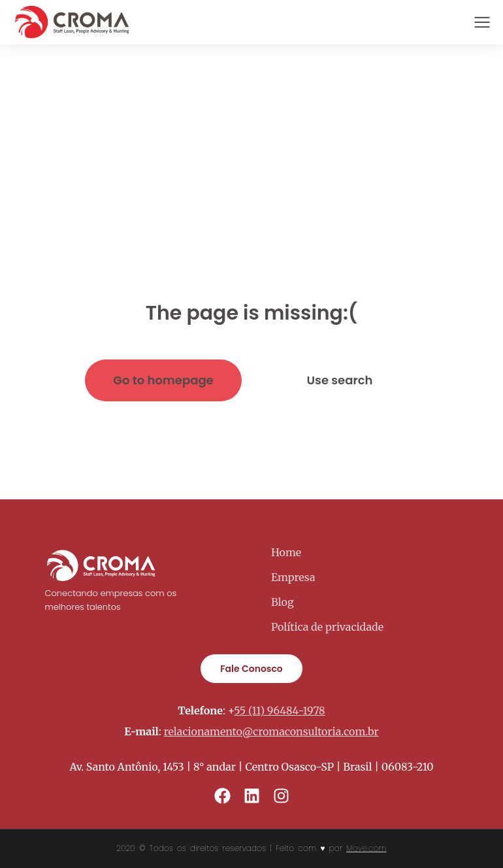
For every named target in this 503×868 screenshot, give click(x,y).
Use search (340, 380)
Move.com (366, 848)
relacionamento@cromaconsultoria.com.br (271, 731)
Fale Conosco (252, 669)
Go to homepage (163, 380)
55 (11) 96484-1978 (279, 710)
